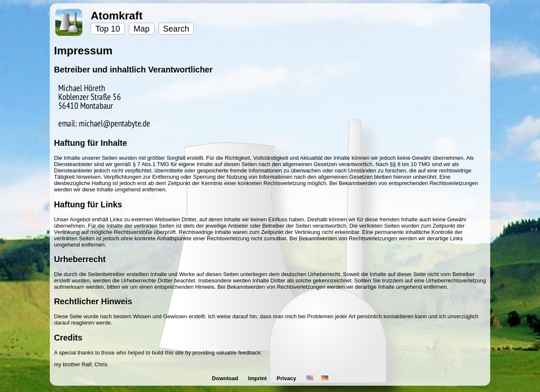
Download (226, 378)
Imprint (258, 378)
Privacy (287, 378)
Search (176, 29)
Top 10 (108, 29)
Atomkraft (117, 16)
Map (142, 29)
